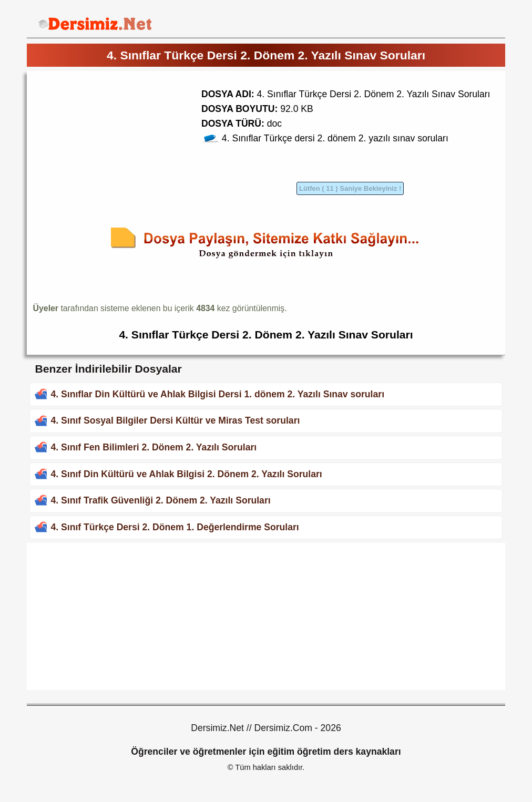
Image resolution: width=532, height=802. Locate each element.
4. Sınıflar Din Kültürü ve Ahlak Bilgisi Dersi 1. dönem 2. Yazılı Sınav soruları (217, 394)
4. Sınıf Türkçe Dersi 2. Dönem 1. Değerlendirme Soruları (175, 527)
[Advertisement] (121, 151)
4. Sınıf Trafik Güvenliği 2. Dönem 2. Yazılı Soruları (160, 500)
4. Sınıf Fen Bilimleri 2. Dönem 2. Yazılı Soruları (154, 447)
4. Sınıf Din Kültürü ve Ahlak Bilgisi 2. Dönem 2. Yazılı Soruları (186, 474)
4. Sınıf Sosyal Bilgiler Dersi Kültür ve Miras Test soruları (175, 420)
